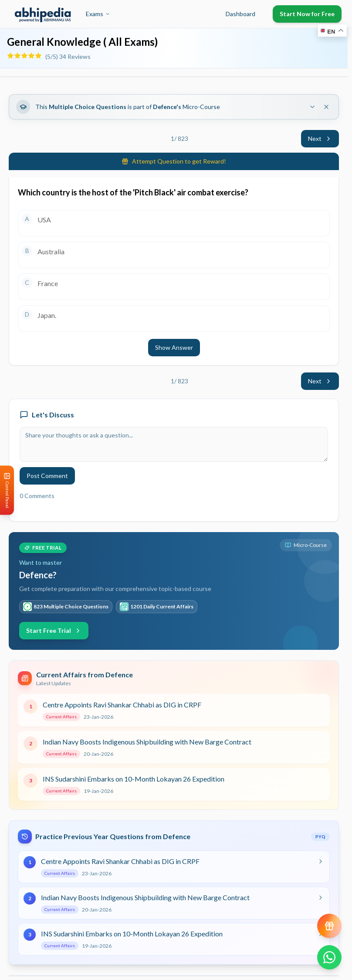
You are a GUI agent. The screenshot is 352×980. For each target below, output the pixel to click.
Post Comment (47, 476)
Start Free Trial (54, 630)
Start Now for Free (307, 14)
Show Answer (174, 347)
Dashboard (240, 14)
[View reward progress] (329, 926)
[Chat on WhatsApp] (329, 957)
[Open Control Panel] (7, 490)
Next (320, 138)
